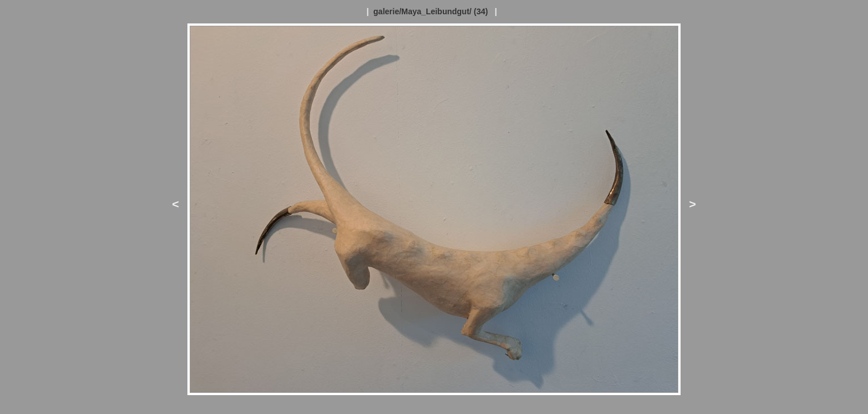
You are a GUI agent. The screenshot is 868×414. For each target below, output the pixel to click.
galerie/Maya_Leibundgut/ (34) (431, 11)
